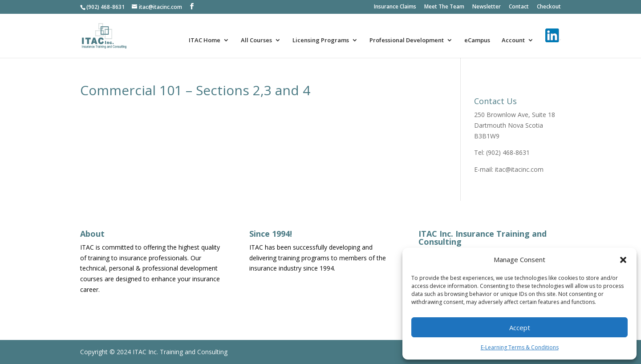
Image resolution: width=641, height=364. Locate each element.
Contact (519, 7)
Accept (520, 328)
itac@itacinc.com (519, 169)
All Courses (256, 40)
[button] (623, 260)
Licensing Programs (321, 40)
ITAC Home (205, 40)
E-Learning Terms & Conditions (520, 347)
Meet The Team (444, 7)
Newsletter (487, 7)
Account (513, 40)
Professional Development (407, 40)
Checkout (549, 7)
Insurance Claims (395, 7)
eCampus (477, 40)
